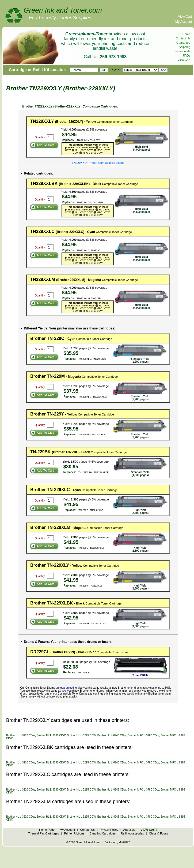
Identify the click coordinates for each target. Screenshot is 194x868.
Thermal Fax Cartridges (44, 833)
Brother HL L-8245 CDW (112, 735)
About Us (129, 830)
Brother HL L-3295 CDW (81, 735)
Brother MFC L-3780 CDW (143, 735)
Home (186, 34)
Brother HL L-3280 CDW (51, 735)
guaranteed (67, 688)
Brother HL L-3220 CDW (21, 735)
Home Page (47, 830)
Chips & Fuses (159, 833)
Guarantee (183, 43)
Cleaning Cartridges (103, 833)
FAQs (187, 55)
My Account (184, 22)
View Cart (185, 17)
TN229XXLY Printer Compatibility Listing (98, 163)
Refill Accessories (132, 833)
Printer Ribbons (74, 833)
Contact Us (183, 38)
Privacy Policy (109, 830)
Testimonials (182, 51)
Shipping (185, 47)
